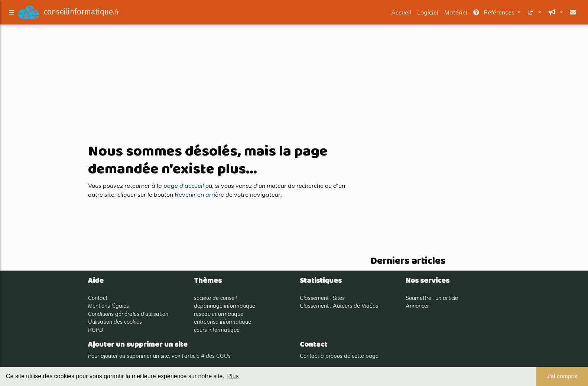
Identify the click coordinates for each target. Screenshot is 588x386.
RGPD (96, 330)
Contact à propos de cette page (339, 356)
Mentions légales (108, 306)
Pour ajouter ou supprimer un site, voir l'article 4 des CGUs (159, 356)
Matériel (456, 14)
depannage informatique (225, 306)
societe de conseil (215, 298)
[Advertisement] (294, 85)
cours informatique (217, 330)
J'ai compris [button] (562, 376)
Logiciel (428, 14)
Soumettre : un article (432, 298)
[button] (534, 14)
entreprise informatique (222, 322)
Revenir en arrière (199, 194)
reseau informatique (219, 314)
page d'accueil (184, 186)
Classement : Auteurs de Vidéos (339, 306)
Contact (98, 298)
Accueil (401, 14)
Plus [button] (233, 376)
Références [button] (495, 14)
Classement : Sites (322, 298)
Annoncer (417, 306)
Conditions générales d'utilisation (128, 314)
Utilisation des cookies (115, 322)
